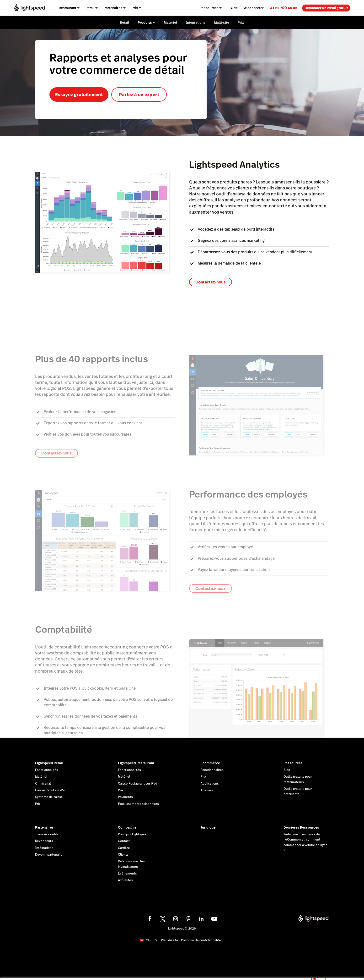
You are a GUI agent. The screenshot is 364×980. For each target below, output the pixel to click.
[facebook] (150, 919)
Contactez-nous (211, 282)
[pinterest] (188, 919)
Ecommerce (210, 763)
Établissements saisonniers (138, 804)
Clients (123, 855)
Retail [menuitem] (90, 8)
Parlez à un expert (139, 95)
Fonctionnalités (47, 770)
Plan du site (170, 940)
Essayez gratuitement (79, 95)
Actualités (125, 880)
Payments (125, 797)
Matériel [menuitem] (170, 22)
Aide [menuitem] (234, 8)
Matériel (41, 777)
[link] (283, 8)
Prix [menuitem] (135, 8)
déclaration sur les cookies (198, 971)
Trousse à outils (47, 834)
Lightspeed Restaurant (136, 763)
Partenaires (44, 827)
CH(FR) (151, 940)
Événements (127, 874)
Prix (38, 804)
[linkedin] (201, 919)
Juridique (208, 827)
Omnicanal (43, 784)
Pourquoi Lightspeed (133, 834)
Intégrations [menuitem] (195, 22)
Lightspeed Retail (49, 763)
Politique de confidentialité (201, 940)
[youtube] (214, 919)
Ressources (293, 763)
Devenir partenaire (49, 855)
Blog (287, 770)
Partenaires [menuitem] (113, 8)
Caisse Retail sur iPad (51, 790)
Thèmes (207, 790)
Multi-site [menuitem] (222, 22)
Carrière (124, 848)
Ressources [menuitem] (209, 8)
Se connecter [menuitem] (253, 8)
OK (314, 974)
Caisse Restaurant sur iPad (138, 784)
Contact (124, 841)
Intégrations (44, 848)
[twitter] (163, 919)
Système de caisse (49, 797)
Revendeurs (44, 841)
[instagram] (176, 919)
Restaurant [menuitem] (67, 8)
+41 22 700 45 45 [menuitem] (283, 8)
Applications (210, 784)
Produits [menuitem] (145, 22)
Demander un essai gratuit (326, 8)
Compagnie (127, 827)
